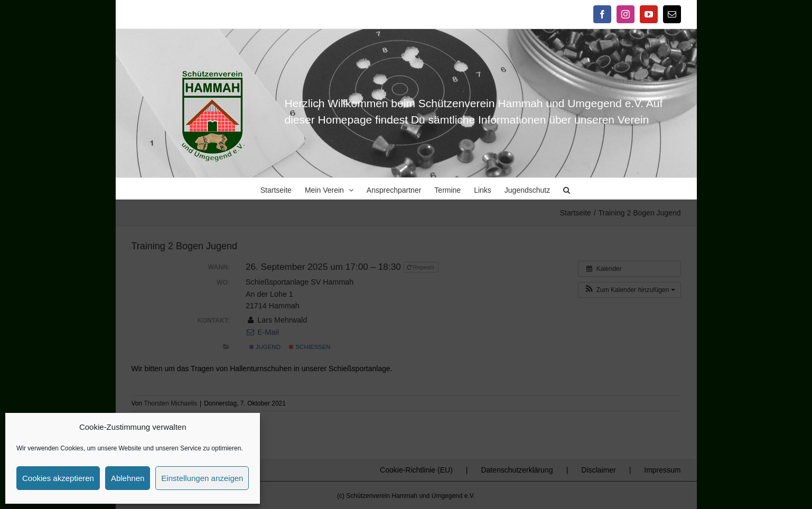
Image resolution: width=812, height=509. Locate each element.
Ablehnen (128, 478)
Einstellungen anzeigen (202, 478)
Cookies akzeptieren (58, 478)
